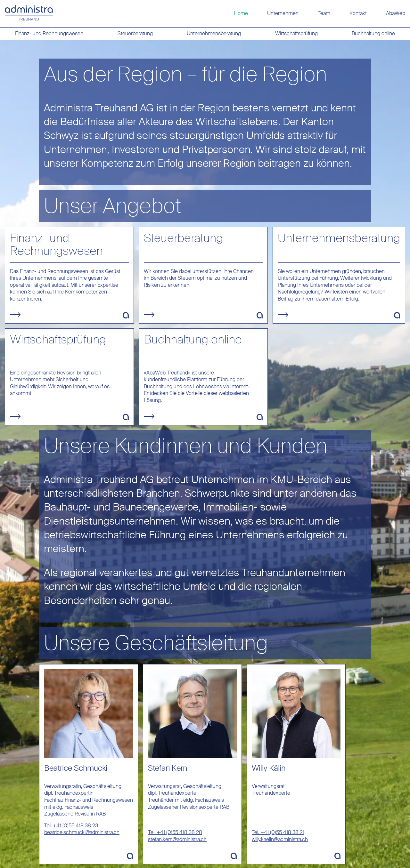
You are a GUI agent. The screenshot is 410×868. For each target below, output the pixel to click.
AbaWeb (396, 13)
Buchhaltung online (373, 33)
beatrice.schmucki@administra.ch (82, 832)
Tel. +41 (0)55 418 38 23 (71, 826)
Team (324, 13)
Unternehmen (283, 13)
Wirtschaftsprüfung (296, 33)
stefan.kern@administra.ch (177, 839)
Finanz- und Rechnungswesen (49, 33)
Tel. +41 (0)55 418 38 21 (278, 832)
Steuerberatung (135, 33)
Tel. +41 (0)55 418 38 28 (175, 832)
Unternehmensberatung (214, 33)
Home (241, 13)
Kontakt (358, 13)
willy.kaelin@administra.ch (280, 839)
